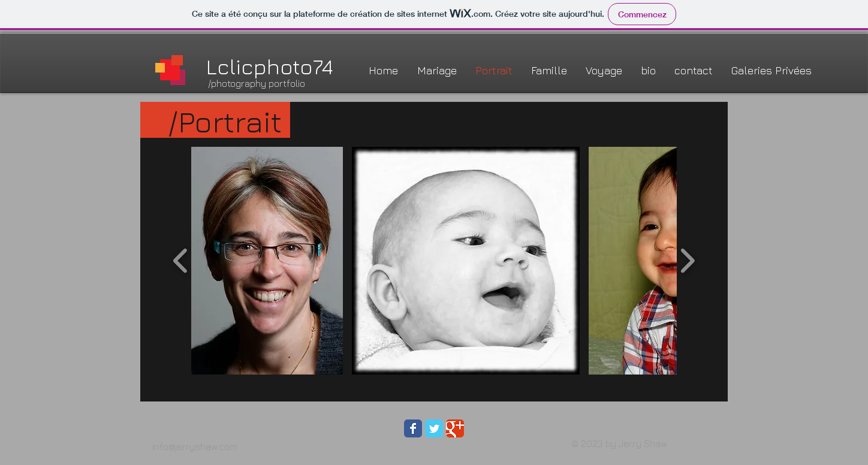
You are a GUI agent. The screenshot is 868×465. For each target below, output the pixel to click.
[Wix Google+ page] (455, 428)
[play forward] (687, 261)
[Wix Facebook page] (413, 428)
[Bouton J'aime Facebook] (578, 433)
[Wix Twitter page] (434, 428)
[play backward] (181, 261)
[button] (267, 261)
